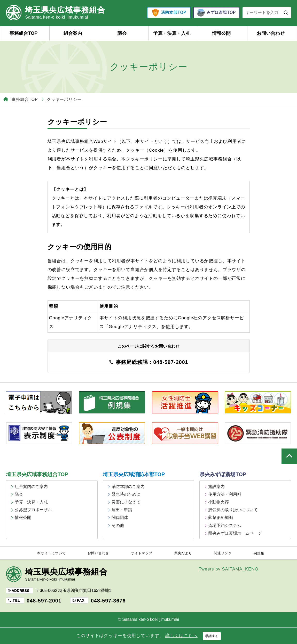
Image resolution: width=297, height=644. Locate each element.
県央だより (183, 553)
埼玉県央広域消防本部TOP (134, 474)
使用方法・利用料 (225, 494)
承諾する (212, 636)
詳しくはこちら (181, 636)
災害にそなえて (126, 502)
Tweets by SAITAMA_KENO (229, 569)
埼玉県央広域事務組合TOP (37, 474)
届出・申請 (122, 510)
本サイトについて (52, 553)
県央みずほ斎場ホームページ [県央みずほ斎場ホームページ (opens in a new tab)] (235, 533)
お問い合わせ (271, 33)
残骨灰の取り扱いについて (233, 510)
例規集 (259, 553)
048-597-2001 (44, 601)
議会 (122, 33)
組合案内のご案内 (31, 487)
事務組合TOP (24, 33)
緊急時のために (126, 494)
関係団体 (120, 517)
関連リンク (223, 553)
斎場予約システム (225, 525)
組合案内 (73, 33)
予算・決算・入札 (172, 33)
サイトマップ (142, 553)
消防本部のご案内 (128, 487)
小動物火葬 (218, 502)
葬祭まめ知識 (221, 517)
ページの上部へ (289, 456)
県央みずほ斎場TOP (223, 474)
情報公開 (221, 33)
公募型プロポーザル (33, 510)
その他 (118, 525)
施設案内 (216, 487)
